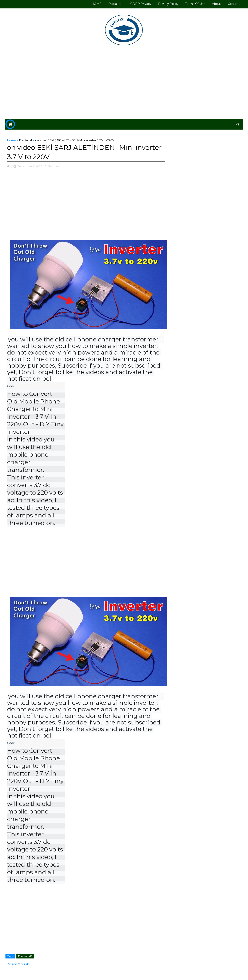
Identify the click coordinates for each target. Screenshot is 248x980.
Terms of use (195, 4)
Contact (234, 4)
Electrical (25, 140)
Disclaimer (116, 4)
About (217, 4)
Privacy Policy (168, 4)
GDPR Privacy (141, 4)
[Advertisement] (124, 83)
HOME (96, 4)
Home (11, 140)
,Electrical (54, 166)
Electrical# (25, 956)
